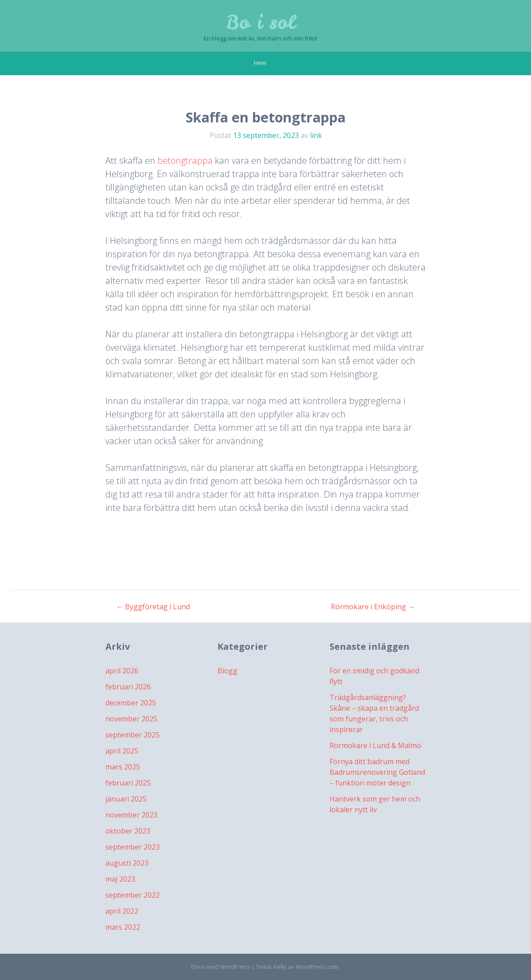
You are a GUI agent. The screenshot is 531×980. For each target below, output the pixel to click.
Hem (260, 63)
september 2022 (133, 895)
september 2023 (133, 847)
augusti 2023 (127, 863)
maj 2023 (120, 879)
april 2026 (122, 671)
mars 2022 (123, 927)
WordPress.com (317, 967)
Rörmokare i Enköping (373, 607)
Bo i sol (260, 22)
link (316, 135)
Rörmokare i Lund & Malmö (375, 745)
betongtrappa (185, 160)
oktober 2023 (128, 831)
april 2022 (122, 911)
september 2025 (133, 735)
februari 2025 (128, 783)
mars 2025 (123, 767)
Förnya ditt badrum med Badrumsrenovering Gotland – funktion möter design (377, 772)
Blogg (227, 671)
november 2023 (131, 815)
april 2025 (122, 751)
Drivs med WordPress (221, 967)
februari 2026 (128, 687)
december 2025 (131, 703)
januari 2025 (126, 799)
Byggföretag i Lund (153, 607)
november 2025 (131, 719)
